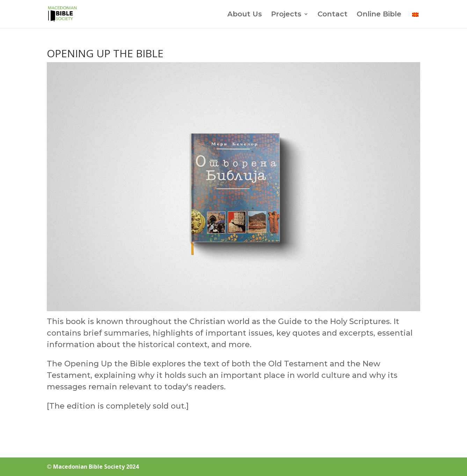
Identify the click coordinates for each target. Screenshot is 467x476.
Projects (286, 15)
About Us (245, 15)
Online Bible (379, 15)
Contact (333, 15)
